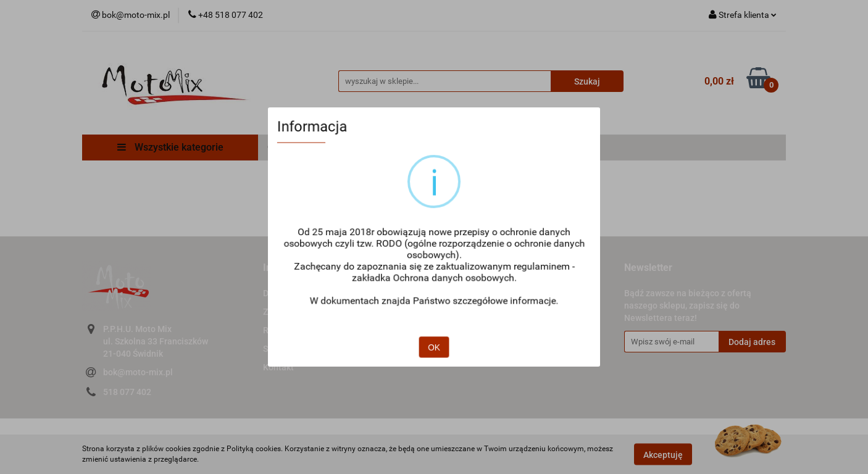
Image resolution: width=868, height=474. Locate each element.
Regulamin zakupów (357, 147)
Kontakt (278, 367)
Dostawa (499, 147)
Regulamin (284, 330)
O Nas (281, 147)
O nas (454, 293)
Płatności (441, 147)
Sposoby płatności (299, 349)
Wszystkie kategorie (170, 147)
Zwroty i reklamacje (301, 312)
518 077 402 (127, 392)
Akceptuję (663, 454)
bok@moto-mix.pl (138, 372)
